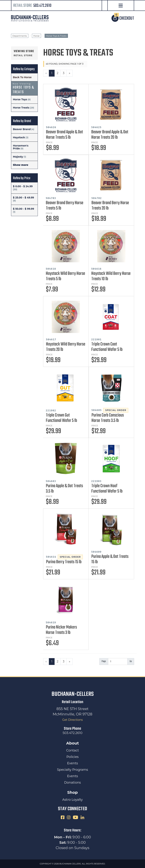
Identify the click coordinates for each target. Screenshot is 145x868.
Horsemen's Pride (21, 147)
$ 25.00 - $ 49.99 (24, 198)
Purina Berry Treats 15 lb (64, 562)
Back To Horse (22, 77)
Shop (72, 792)
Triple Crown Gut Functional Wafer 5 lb (61, 418)
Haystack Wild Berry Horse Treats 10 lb (111, 276)
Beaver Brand (22, 129)
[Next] (70, 73)
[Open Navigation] (121, 6)
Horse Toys (20, 99)
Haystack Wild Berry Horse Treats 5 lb (65, 276)
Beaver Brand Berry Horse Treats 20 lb (110, 206)
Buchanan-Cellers (73, 694)
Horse (36, 36)
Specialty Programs (73, 770)
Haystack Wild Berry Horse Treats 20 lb (66, 347)
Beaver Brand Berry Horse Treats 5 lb (65, 206)
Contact (72, 750)
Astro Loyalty (72, 800)
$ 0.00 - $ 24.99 (23, 186)
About (72, 743)
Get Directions (72, 720)
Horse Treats (21, 108)
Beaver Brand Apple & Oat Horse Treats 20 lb (110, 135)
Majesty (18, 157)
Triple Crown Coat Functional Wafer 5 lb (107, 347)
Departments (20, 36)
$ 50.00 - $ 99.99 (24, 209)
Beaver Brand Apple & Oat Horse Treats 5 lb (64, 135)
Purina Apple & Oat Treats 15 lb (110, 559)
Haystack (19, 137)
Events (72, 763)
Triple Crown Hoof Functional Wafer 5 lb (107, 489)
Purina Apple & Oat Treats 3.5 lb (64, 489)
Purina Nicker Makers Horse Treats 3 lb (61, 630)
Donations (72, 783)
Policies (72, 757)
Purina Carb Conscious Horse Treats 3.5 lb (108, 418)
